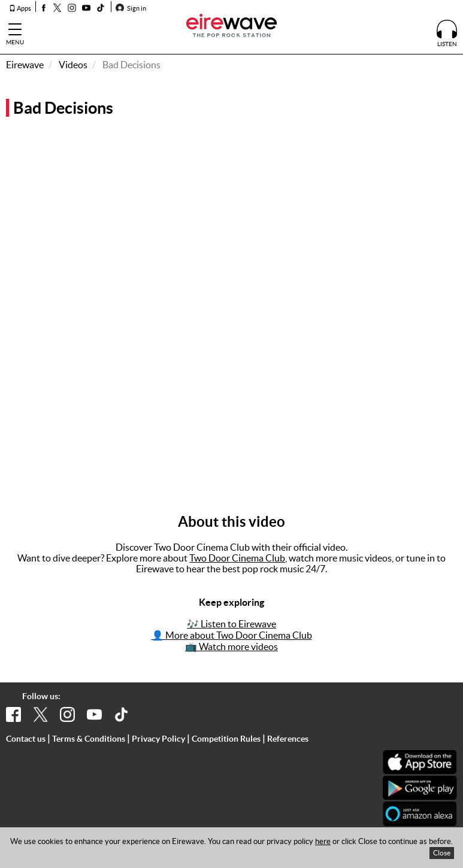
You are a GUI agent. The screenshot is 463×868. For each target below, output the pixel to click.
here (323, 841)
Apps (20, 8)
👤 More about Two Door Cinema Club (232, 635)
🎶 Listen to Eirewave (231, 624)
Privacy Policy (158, 739)
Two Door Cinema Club (237, 558)
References (288, 739)
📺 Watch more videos (231, 647)
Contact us (26, 739)
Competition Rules (226, 739)
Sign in (131, 8)
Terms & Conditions (89, 739)
